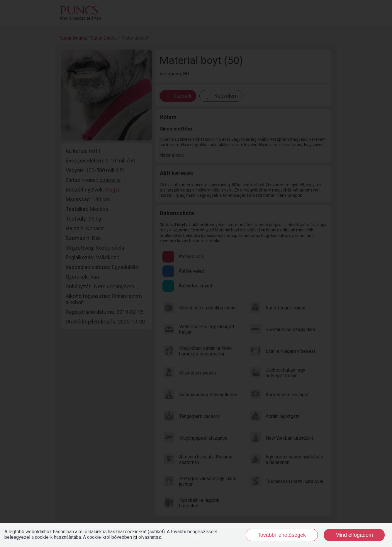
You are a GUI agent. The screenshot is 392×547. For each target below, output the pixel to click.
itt (135, 537)
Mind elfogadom (354, 535)
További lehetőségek (282, 535)
